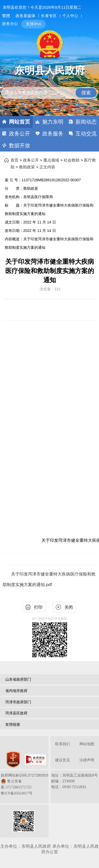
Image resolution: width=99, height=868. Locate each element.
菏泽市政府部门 (18, 702)
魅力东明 (53, 122)
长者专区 (49, 16)
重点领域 (51, 160)
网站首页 (20, 122)
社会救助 (72, 160)
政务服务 (53, 134)
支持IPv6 (34, 24)
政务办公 (10, 24)
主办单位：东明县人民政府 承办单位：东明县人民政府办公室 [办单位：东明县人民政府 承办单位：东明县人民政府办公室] (49, 849)
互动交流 (86, 134)
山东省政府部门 (18, 679)
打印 (38, 607)
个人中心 (70, 16)
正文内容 (47, 167)
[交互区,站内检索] (50, 88)
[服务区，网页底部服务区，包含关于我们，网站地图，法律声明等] (49, 787)
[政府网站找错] (35, 759)
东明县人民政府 (50, 70)
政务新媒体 (25, 16)
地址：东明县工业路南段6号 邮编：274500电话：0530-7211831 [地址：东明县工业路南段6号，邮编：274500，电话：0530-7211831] (74, 781)
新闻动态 (86, 122)
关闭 (69, 607)
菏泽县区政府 (16, 713)
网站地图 (87, 744)
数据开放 (20, 145)
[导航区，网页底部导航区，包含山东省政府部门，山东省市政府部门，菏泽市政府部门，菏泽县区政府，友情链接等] (49, 703)
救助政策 (27, 167)
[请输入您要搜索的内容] (50, 93)
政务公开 (20, 134)
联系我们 (63, 744)
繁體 (6, 16)
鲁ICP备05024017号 (17, 793)
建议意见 (63, 760)
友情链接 (13, 724)
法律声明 (87, 760)
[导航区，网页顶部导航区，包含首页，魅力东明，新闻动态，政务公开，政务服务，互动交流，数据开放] (49, 134)
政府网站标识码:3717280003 (25, 784)
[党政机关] (13, 759)
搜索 (86, 93)
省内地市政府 (16, 691)
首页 (15, 160)
